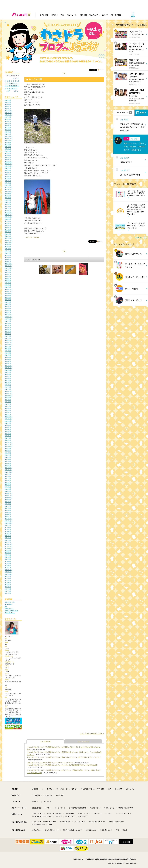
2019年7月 (8, 274)
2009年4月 (8, 536)
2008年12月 (8, 544)
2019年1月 (8, 287)
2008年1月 (8, 568)
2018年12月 (8, 289)
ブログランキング (83, 741)
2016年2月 (8, 362)
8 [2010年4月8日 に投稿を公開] (14, 81)
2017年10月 (8, 319)
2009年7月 (8, 529)
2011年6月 (8, 481)
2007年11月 (8, 572)
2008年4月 (8, 561)
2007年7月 (8, 580)
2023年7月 (8, 172)
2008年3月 (8, 563)
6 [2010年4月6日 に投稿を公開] (9, 81)
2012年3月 (8, 461)
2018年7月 (8, 300)
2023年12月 (8, 162)
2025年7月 (8, 121)
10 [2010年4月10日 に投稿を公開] (18, 81)
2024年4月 (8, 153)
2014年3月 (8, 410)
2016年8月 (8, 349)
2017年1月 (8, 338)
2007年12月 (8, 570)
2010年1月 (8, 517)
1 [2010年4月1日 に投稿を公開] (14, 78)
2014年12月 (8, 391)
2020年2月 (8, 260)
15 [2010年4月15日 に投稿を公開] (14, 83)
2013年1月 (8, 440)
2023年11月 (8, 164)
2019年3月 (8, 283)
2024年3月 (8, 155)
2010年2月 (8, 515)
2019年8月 (8, 272)
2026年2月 (8, 106)
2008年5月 (8, 559)
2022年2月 (8, 208)
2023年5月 (8, 177)
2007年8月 (8, 578)
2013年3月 (8, 436)
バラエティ (54, 15)
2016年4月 (8, 357)
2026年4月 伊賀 (10, 602)
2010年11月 (8, 495)
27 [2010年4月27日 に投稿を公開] (10, 89)
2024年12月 (8, 136)
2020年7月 (8, 249)
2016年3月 (8, 359)
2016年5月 (8, 355)
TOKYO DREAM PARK (11, 611)
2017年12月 (8, 315)
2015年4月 (8, 383)
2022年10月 (8, 191)
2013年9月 (8, 423)
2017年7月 (8, 325)
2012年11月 (8, 444)
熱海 (6, 606)
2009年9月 (8, 525)
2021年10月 (8, 217)
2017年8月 (8, 323)
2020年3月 (8, 257)
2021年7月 (8, 223)
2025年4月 (8, 128)
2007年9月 (8, 576)
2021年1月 (8, 236)
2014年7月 (8, 402)
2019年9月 (8, 270)
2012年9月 (8, 449)
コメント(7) (29, 237)
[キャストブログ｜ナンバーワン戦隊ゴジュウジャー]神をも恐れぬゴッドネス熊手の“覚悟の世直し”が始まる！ (64, 757)
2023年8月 (8, 170)
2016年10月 (8, 344)
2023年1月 (8, 185)
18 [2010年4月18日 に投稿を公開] (5, 86)
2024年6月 (8, 149)
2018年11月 (8, 291)
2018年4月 (8, 306)
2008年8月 (8, 553)
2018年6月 (8, 302)
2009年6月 (8, 532)
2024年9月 (8, 143)
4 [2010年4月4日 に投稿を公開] (5, 81)
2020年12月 (8, 238)
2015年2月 (8, 387)
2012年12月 (8, 442)
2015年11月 (8, 368)
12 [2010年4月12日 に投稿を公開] (8, 83)
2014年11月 (8, 393)
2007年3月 (8, 589)
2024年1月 (8, 160)
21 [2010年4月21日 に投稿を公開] (12, 86)
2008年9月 (8, 551)
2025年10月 (8, 115)
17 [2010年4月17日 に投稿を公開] (18, 83)
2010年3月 (8, 512)
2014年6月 (8, 404)
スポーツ (105, 15)
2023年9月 (8, 168)
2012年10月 (8, 447)
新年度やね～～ (9, 609)
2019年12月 (8, 264)
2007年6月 (8, 583)
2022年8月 (8, 196)
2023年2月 (8, 183)
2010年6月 (8, 506)
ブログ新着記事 (45, 741)
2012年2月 (8, 464)
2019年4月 (8, 281)
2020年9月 (8, 245)
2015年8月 (8, 374)
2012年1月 (8, 466)
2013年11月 (8, 419)
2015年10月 (8, 370)
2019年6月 (8, 276)
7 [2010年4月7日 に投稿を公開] (12, 81)
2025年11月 (8, 113)
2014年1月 (8, 415)
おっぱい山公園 (35, 79)
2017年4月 (8, 332)
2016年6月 (8, 353)
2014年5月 (8, 406)
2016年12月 (8, 340)
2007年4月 (8, 587)
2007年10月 (8, 574)
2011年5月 (8, 483)
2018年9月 (8, 296)
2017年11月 (8, 317)
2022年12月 (8, 187)
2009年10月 (8, 523)
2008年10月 (8, 549)
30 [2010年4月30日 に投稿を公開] (16, 89)
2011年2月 (8, 489)
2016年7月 (8, 351)
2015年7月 (8, 376)
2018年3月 (8, 308)
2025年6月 (8, 123)
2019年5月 (8, 279)
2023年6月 (8, 174)
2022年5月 (8, 202)
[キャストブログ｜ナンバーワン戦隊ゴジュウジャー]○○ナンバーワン (50, 762)
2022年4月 (8, 204)
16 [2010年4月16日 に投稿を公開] (16, 83)
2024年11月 (8, 138)
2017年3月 (8, 334)
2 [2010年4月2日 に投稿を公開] (16, 78)
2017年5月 (8, 330)
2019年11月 (8, 266)
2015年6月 (8, 378)
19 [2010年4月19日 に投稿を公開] (8, 86)
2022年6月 (8, 200)
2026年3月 (8, 104)
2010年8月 (8, 502)
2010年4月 (8, 510)
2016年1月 (8, 364)
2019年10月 (8, 268)
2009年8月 (8, 527)
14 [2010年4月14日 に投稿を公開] (12, 83)
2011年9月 (8, 474)
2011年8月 (8, 476)
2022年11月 (8, 189)
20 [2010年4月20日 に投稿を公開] (10, 86)
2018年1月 (8, 313)
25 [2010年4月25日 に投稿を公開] (5, 89)
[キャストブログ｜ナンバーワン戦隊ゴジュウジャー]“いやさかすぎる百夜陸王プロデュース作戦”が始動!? (62, 765)
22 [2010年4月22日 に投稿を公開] (14, 86)
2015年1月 (8, 389)
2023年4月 (8, 179)
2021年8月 (8, 221)
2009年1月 (8, 542)
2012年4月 (8, 459)
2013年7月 (8, 427)
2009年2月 (8, 540)
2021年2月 (8, 234)
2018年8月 (8, 298)
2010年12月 (8, 493)
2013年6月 (8, 430)
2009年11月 (8, 521)
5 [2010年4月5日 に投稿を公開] (7, 81)
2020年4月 (8, 255)
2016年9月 (8, 347)
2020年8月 (8, 247)
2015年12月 (8, 366)
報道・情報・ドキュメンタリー (90, 15)
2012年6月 (8, 455)
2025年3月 (8, 130)
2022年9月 (8, 194)
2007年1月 (8, 593)
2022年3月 (8, 206)
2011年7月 (8, 478)
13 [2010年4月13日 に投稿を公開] (10, 83)
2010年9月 (8, 500)
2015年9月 (8, 372)
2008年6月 (8, 557)
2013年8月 (8, 425)
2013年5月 (8, 432)
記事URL (36, 237)
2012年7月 (8, 453)
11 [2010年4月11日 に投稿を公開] (5, 83)
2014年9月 (8, 398)
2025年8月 (8, 119)
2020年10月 (8, 242)
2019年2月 (8, 285)
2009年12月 (8, 519)
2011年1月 (8, 491)
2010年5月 (8, 508)
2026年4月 (8, 102)
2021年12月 (8, 213)
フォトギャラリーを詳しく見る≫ (92, 734)
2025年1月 (8, 134)
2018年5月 (8, 304)
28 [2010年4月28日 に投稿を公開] (12, 89)
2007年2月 (8, 591)
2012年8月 (8, 451)
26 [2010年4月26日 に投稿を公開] (8, 89)
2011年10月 (8, 472)
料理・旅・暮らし (116, 15)
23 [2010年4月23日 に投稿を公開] (16, 86)
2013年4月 (8, 434)
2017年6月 (8, 328)
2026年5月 (8, 100)
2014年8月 (8, 400)
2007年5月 (8, 585)
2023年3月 (8, 181)
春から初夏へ (8, 604)
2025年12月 (8, 111)
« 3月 (8, 91)
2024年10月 (8, 140)
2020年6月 (8, 251)
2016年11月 (8, 342)
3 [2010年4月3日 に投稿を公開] (18, 78)
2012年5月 (8, 457)
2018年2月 (8, 310)
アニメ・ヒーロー (72, 15)
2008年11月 (8, 546)
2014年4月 (8, 408)
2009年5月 (8, 534)
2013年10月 (8, 421)
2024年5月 (8, 151)
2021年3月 (8, 232)
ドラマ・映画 (44, 15)
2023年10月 (8, 166)
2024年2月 (8, 157)
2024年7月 (8, 147)
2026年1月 (8, 109)
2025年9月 (8, 117)
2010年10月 (8, 498)
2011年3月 (8, 487)
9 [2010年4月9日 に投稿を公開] (16, 81)
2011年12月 (8, 468)
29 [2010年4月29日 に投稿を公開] (14, 89)
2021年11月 (8, 215)
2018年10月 (8, 294)
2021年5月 (8, 228)
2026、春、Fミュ (10, 613)
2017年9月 (8, 321)
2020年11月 (8, 240)
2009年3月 (8, 538)
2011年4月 (8, 485)
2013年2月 (8, 438)
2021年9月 (8, 219)
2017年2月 (8, 336)
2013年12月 (8, 417)
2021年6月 (8, 226)
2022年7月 (8, 198)
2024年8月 (8, 145)
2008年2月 (8, 566)
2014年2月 (8, 412)
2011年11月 (8, 470)
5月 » (16, 91)
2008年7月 (8, 555)
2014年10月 (8, 396)
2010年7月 (8, 504)
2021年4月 (8, 230)
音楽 (62, 15)
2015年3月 (8, 385)
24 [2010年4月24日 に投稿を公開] (18, 86)
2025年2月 (8, 132)
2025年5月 (8, 126)
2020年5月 (8, 253)
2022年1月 (8, 211)
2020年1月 (8, 262)
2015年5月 (8, 381)
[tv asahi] (22, 15)
